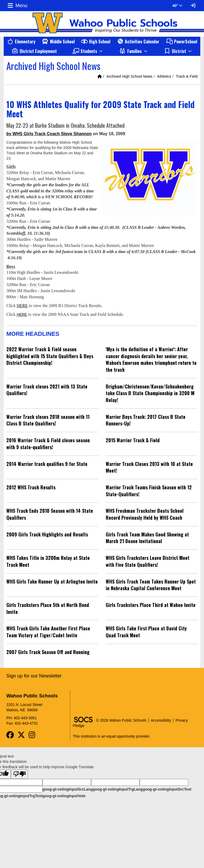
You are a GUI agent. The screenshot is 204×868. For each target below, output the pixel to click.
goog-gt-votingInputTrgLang (118, 789)
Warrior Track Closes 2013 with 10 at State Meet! (149, 467)
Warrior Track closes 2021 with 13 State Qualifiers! (47, 390)
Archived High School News (129, 76)
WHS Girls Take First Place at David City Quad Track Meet (146, 632)
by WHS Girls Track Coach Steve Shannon (49, 134)
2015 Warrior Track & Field (133, 440)
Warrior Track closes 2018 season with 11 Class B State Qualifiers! (48, 420)
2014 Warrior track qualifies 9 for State (47, 464)
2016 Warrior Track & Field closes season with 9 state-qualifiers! (48, 444)
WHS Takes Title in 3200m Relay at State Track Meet (48, 561)
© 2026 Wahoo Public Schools (121, 720)
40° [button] (177, 6)
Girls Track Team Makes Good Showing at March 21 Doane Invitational (147, 538)
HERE (22, 306)
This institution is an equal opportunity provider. (112, 736)
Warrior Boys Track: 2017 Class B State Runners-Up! (146, 420)
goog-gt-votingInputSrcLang (68, 789)
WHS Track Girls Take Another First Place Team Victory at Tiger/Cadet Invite (48, 632)
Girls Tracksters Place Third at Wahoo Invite (151, 605)
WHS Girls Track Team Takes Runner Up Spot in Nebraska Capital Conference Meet (151, 585)
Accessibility (161, 720)
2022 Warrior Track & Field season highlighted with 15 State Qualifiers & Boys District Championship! (50, 356)
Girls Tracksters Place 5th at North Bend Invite (48, 608)
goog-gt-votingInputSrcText (167, 789)
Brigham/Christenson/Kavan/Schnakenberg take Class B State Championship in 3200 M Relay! (150, 393)
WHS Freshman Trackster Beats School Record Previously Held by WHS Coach (145, 514)
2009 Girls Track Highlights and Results (47, 534)
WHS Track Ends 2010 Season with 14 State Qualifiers (50, 514)
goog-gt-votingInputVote (64, 796)
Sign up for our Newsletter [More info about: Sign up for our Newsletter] (34, 676)
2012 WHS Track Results (31, 487)
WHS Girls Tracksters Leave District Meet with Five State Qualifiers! (148, 561)
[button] (88, 51)
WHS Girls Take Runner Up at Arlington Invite (52, 581)
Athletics (164, 76)
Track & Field (187, 76)
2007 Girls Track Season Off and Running (48, 652)
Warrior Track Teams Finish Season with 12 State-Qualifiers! (149, 491)
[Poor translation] (19, 774)
